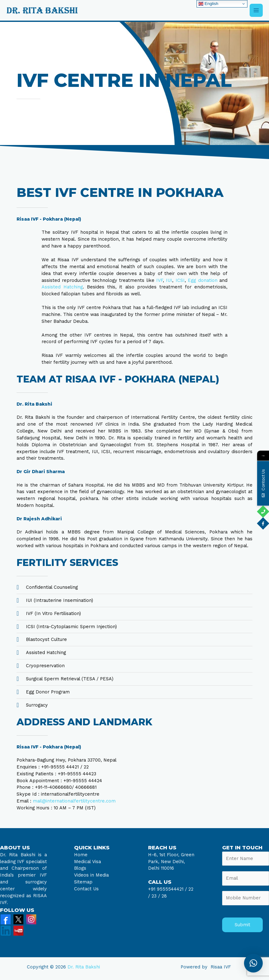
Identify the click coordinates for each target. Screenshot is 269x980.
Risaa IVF (221, 967)
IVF (159, 280)
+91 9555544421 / (168, 889)
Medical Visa (87, 862)
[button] (253, 963)
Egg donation (202, 280)
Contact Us (86, 889)
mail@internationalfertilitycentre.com (74, 801)
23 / (156, 896)
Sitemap (83, 882)
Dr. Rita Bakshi (84, 967)
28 (163, 896)
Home (81, 855)
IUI (169, 280)
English (208, 4)
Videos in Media (91, 875)
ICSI (180, 280)
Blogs (80, 868)
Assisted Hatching (62, 287)
